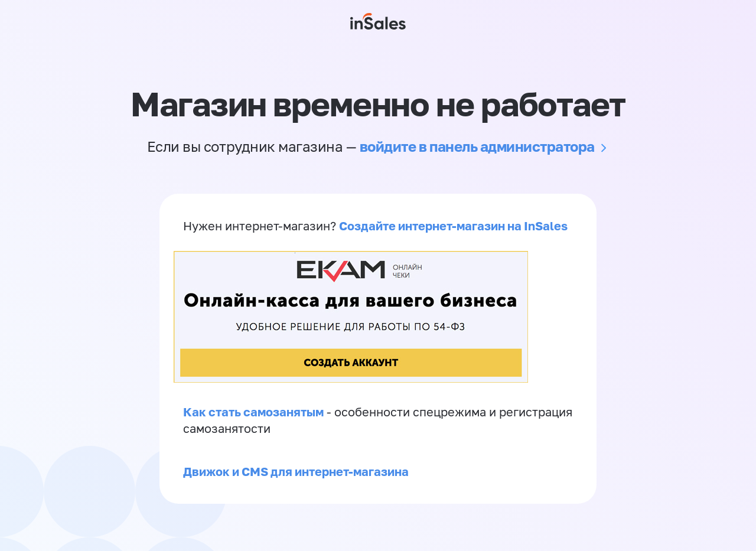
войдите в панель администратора (477, 146)
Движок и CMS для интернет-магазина (296, 471)
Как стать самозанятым (253, 412)
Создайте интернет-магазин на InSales (453, 226)
